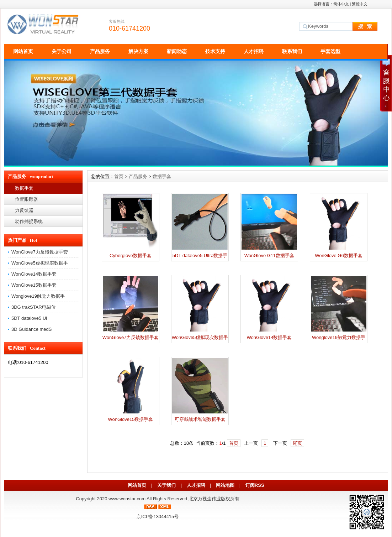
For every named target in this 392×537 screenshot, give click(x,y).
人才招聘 (254, 51)
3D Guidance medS (31, 329)
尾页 (297, 443)
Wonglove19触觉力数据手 (38, 296)
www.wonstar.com (127, 499)
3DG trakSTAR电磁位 (34, 307)
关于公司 (62, 51)
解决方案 (138, 51)
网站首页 (23, 51)
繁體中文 (360, 4)
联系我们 (292, 51)
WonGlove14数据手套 (34, 274)
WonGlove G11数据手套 (269, 256)
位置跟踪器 (27, 199)
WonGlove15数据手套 (34, 285)
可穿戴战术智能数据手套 (200, 419)
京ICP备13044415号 (158, 517)
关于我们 (166, 485)
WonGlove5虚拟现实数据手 (40, 263)
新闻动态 (177, 51)
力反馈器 (24, 210)
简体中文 (341, 4)
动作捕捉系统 (29, 221)
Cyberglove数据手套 (131, 256)
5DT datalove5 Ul (29, 318)
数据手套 (24, 188)
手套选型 (330, 51)
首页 (119, 176)
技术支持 (215, 51)
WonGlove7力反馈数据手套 (40, 252)
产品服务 (100, 51)
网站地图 (225, 485)
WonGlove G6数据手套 (338, 256)
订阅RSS (255, 485)
